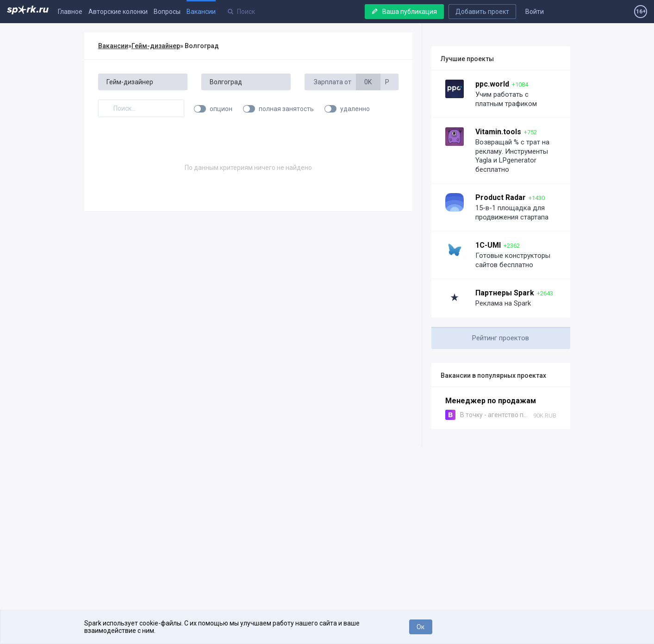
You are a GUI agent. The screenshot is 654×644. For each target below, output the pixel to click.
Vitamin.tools (498, 132)
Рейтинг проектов (501, 338)
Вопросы (167, 12)
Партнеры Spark (505, 293)
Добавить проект (482, 12)
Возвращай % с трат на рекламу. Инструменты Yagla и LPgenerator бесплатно (512, 156)
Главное (70, 12)
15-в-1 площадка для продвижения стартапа (512, 213)
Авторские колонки (118, 12)
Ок (420, 627)
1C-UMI (488, 245)
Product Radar (501, 197)
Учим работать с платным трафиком (506, 99)
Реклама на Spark (503, 303)
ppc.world (492, 84)
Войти (535, 12)
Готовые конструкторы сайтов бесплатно (513, 260)
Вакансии (201, 12)
